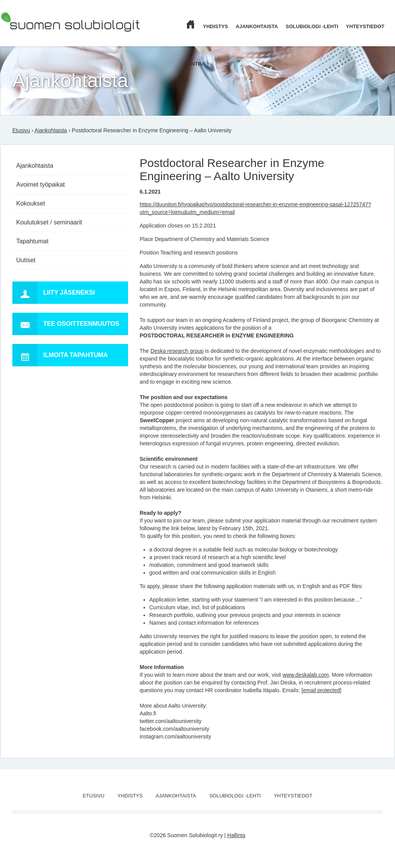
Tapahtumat (32, 241)
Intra (197, 64)
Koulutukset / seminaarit (49, 222)
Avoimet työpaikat (41, 185)
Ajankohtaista (257, 26)
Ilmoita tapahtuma (60, 355)
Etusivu (21, 130)
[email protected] (321, 690)
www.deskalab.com (306, 675)
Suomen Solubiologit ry (29, 37)
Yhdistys (215, 26)
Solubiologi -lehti (312, 26)
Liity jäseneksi (54, 293)
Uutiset (26, 260)
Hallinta (236, 835)
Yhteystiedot (365, 26)
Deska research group (177, 351)
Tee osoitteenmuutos (66, 324)
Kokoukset (31, 203)
